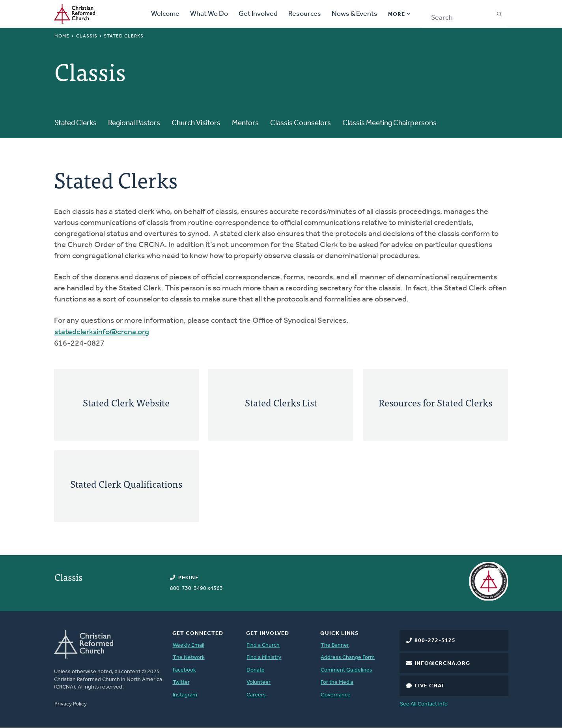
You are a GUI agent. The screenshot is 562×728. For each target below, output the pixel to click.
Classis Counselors (301, 123)
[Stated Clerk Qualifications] (127, 486)
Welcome (165, 14)
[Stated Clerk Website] (127, 405)
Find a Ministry (264, 658)
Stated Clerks (76, 123)
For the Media (337, 682)
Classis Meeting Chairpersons (389, 123)
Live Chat (430, 686)
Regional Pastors (134, 123)
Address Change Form (348, 658)
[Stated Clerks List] (281, 405)
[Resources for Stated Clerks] (435, 405)
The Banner (335, 645)
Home (62, 36)
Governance (336, 695)
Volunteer (259, 682)
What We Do (209, 14)
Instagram (185, 695)
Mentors (245, 123)
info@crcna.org (442, 663)
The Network (189, 658)
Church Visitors (196, 123)
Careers (256, 695)
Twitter (181, 682)
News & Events (355, 14)
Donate (256, 670)
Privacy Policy (71, 704)
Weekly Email (189, 645)
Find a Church (263, 645)
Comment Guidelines (346, 670)
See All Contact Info (424, 704)
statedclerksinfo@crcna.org (102, 332)
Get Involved (258, 14)
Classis (87, 36)
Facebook (184, 670)
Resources (305, 14)
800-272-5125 (435, 641)
